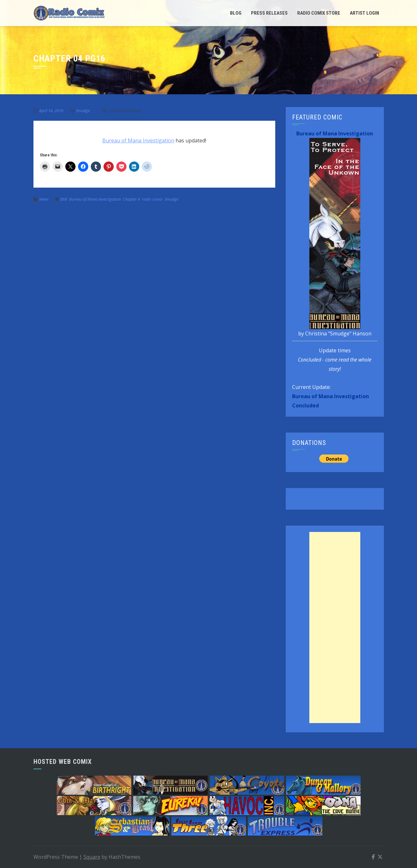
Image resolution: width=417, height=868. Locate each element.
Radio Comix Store (319, 13)
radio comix (152, 199)
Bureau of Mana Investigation (138, 140)
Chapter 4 (131, 199)
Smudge (83, 111)
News (44, 199)
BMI (64, 199)
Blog (236, 13)
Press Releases (269, 13)
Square (92, 857)
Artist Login (364, 13)
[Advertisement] (335, 628)
